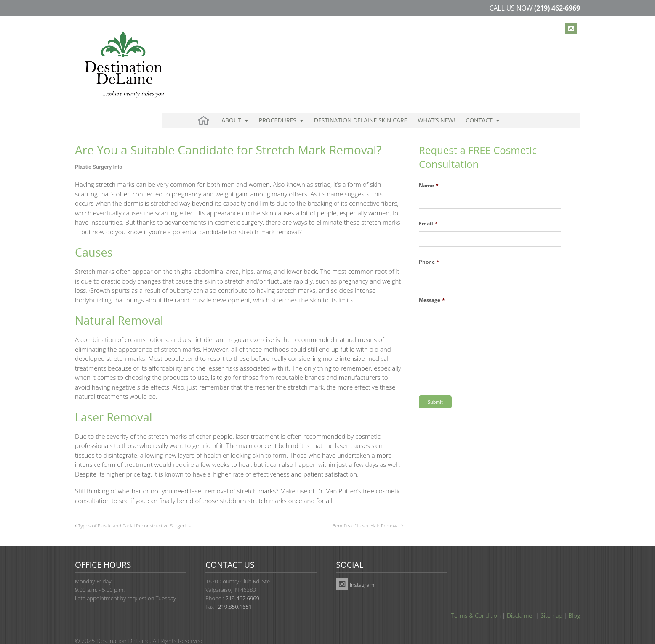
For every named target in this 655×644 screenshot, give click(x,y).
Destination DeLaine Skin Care (342, 54)
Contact (444, 54)
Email (428, 209)
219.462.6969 (242, 584)
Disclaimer (521, 601)
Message (432, 286)
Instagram (355, 570)
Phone (429, 248)
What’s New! (409, 54)
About (228, 54)
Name (429, 171)
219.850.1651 (235, 592)
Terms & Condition (476, 601)
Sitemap (551, 601)
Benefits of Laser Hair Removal (367, 511)
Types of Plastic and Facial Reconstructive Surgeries (133, 511)
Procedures (268, 54)
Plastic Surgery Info (99, 153)
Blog (574, 601)
